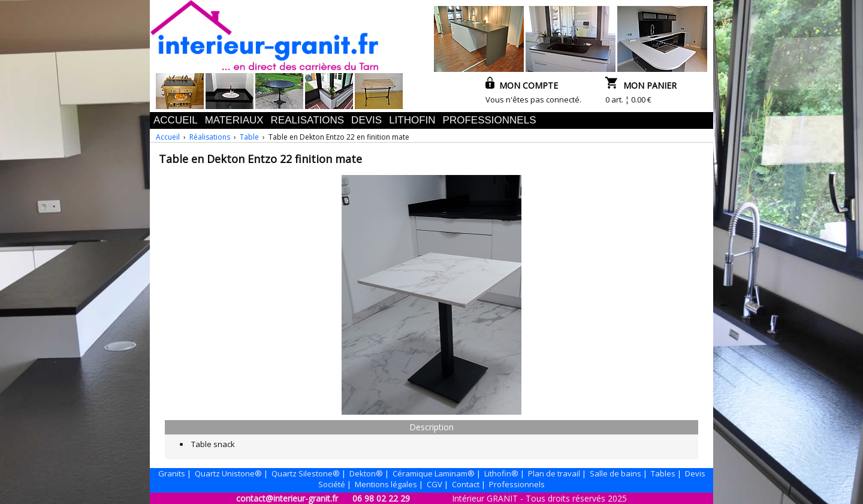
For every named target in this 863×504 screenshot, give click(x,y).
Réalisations (210, 137)
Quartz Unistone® (228, 473)
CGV (434, 484)
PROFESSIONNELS (490, 120)
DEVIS (366, 120)
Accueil (168, 137)
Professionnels (517, 484)
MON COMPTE (522, 85)
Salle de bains (615, 473)
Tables (663, 473)
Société (332, 484)
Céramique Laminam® (434, 473)
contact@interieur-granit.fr (287, 498)
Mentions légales (386, 484)
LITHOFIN (412, 120)
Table (249, 137)
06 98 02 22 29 (381, 498)
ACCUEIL (176, 120)
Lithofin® (501, 473)
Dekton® (366, 473)
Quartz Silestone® (306, 473)
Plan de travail (554, 473)
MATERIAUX (234, 120)
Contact (466, 484)
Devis (695, 473)
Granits (172, 473)
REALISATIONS (308, 120)
